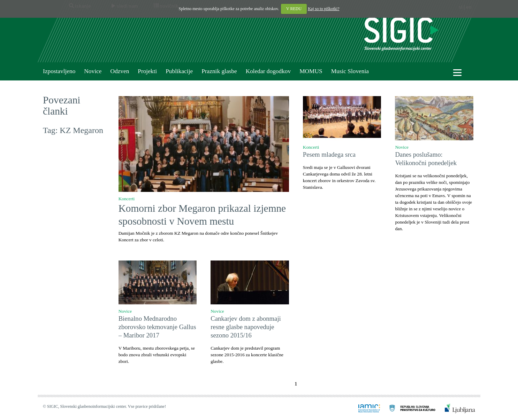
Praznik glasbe (219, 71)
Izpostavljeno (59, 71)
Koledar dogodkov (268, 71)
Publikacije (179, 71)
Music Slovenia (350, 71)
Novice (93, 71)
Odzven (120, 71)
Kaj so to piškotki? (323, 9)
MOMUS (311, 71)
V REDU (294, 9)
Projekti (147, 71)
